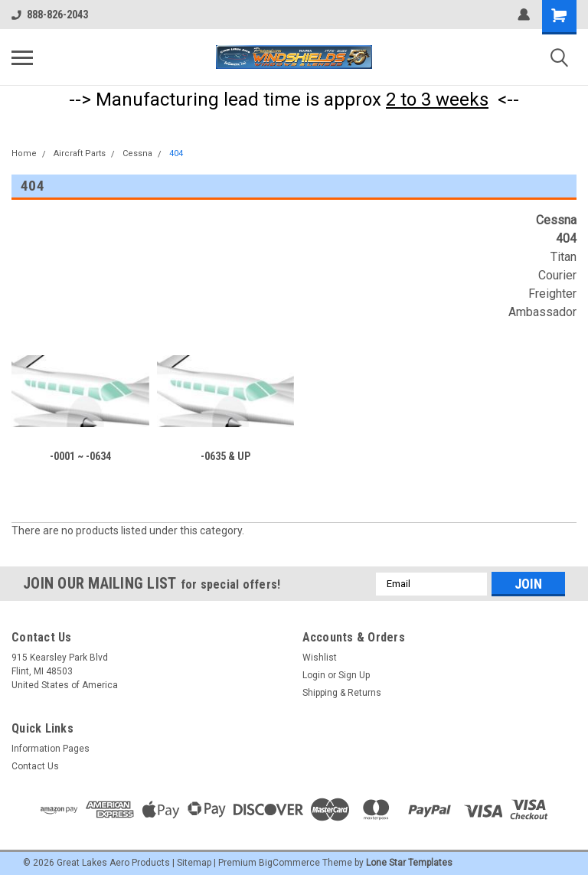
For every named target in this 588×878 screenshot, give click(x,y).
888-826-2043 (50, 15)
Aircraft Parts (80, 153)
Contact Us (35, 766)
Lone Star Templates (409, 863)
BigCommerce (289, 863)
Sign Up (354, 675)
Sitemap (194, 863)
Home (24, 153)
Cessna (137, 153)
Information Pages (51, 749)
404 (176, 153)
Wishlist (320, 658)
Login (314, 675)
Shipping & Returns (342, 693)
